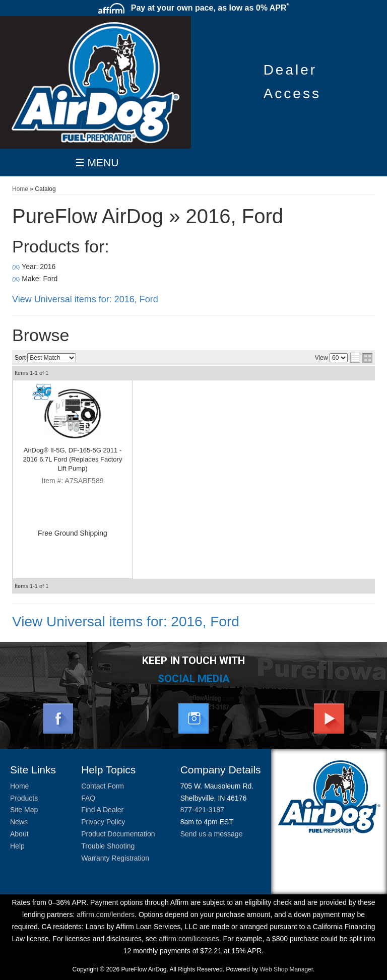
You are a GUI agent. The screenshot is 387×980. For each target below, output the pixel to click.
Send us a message (212, 834)
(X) (16, 267)
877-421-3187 (202, 810)
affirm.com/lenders (106, 914)
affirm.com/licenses (189, 939)
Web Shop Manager (286, 969)
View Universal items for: (85, 299)
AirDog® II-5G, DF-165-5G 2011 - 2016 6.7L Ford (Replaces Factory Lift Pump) (73, 459)
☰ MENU (97, 162)
